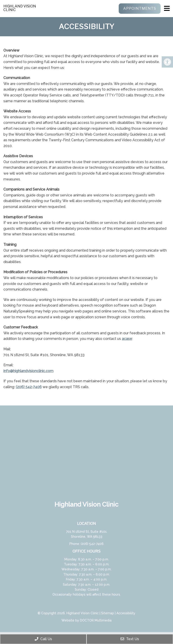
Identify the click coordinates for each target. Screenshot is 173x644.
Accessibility (126, 613)
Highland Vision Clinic (20, 8)
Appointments (140, 8)
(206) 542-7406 (29, 387)
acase (127, 339)
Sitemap (108, 613)
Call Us (43, 639)
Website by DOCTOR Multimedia (86, 620)
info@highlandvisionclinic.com (28, 371)
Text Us (130, 639)
